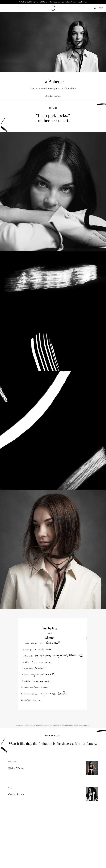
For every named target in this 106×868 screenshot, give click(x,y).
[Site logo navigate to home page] (53, 8)
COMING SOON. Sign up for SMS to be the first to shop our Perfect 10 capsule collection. (53, 2)
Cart (101, 8)
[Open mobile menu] (4, 8)
